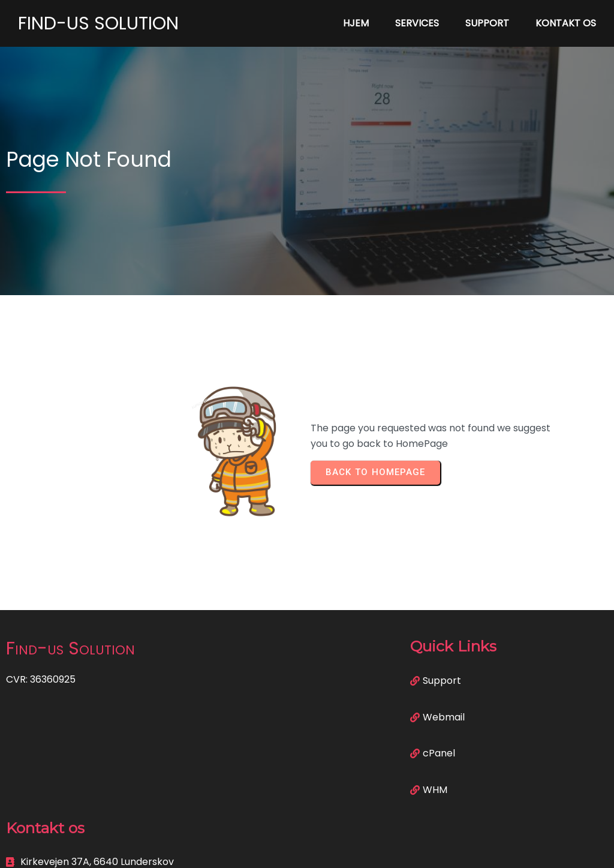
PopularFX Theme (366, 851)
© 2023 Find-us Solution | (265, 851)
